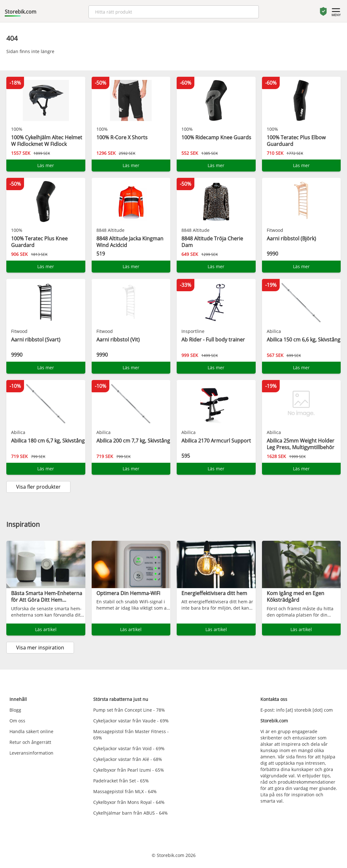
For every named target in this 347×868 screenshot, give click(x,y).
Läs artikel (46, 629)
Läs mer (46, 165)
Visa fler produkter (38, 487)
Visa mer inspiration (40, 648)
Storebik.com (21, 12)
